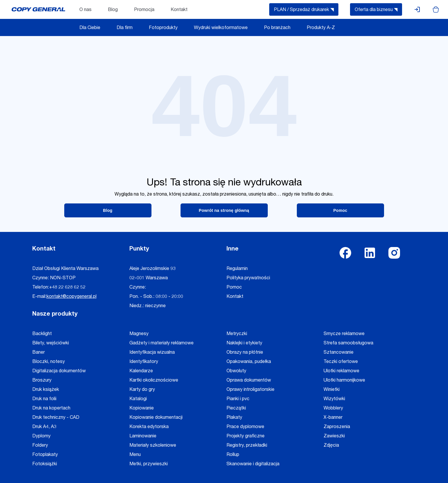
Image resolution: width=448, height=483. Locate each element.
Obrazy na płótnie (245, 353)
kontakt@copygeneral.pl (72, 297)
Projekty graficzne (246, 437)
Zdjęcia (331, 446)
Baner (39, 353)
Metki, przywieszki (149, 464)
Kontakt (179, 10)
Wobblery (333, 409)
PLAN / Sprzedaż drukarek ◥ (304, 10)
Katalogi (138, 399)
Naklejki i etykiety (244, 344)
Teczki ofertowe (341, 362)
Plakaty (234, 418)
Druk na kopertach (51, 409)
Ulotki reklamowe (341, 371)
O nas (85, 10)
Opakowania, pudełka (249, 362)
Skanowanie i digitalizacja (253, 464)
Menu (135, 455)
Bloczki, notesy (49, 362)
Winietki (332, 390)
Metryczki (237, 334)
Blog (113, 10)
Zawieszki (334, 437)
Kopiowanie (142, 409)
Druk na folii (44, 399)
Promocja (144, 10)
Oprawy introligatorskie (250, 390)
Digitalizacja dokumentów (59, 371)
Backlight (42, 334)
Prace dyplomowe (245, 427)
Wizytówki (334, 399)
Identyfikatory (144, 362)
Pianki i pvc (238, 399)
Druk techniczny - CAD (56, 418)
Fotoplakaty (45, 455)
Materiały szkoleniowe (153, 446)
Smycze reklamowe (344, 334)
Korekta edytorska (149, 427)
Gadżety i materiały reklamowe (161, 344)
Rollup (233, 455)
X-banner (333, 418)
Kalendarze (141, 371)
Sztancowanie (339, 353)
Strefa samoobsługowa (348, 344)
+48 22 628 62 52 (67, 288)
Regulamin (237, 269)
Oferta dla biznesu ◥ (376, 10)
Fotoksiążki (45, 464)
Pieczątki (236, 409)
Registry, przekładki (247, 446)
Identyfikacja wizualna (152, 353)
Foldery (40, 446)
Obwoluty (236, 371)
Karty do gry (142, 390)
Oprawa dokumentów (249, 381)
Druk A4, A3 (44, 427)
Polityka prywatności (248, 278)
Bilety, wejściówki (51, 344)
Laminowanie (143, 437)
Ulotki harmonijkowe (344, 381)
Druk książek (46, 390)
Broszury (42, 381)
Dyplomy (41, 437)
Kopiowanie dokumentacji (156, 418)
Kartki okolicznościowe (154, 381)
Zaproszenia (337, 427)
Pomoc (234, 288)
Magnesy (139, 334)
